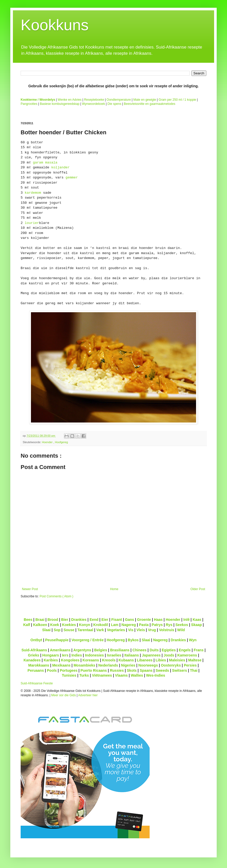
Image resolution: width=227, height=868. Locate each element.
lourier (32, 223)
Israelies (114, 655)
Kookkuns (55, 25)
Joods (169, 655)
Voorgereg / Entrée (88, 640)
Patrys (157, 625)
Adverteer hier (88, 695)
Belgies (101, 650)
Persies (190, 665)
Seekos (182, 625)
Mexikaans (61, 665)
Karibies (51, 660)
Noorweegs (148, 665)
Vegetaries (116, 630)
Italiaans (132, 655)
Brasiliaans (120, 650)
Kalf (27, 625)
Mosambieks (84, 665)
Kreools (109, 660)
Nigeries (128, 665)
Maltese (195, 660)
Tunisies (69, 675)
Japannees (151, 655)
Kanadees (32, 660)
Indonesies (94, 655)
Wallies (137, 675)
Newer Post (30, 589)
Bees (28, 620)
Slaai (46, 630)
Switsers (180, 670)
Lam (115, 625)
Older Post (198, 589)
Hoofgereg (61, 442)
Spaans (146, 670)
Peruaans (36, 670)
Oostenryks (171, 665)
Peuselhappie (57, 640)
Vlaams (121, 675)
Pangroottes (29, 104)
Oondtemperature (119, 100)
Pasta (144, 625)
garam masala (45, 163)
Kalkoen (40, 625)
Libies (161, 660)
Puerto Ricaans (94, 670)
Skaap (196, 625)
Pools (52, 670)
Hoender (47, 442)
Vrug (152, 630)
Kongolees (70, 660)
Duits (154, 650)
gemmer (72, 178)
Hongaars (51, 655)
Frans (199, 650)
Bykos (133, 640)
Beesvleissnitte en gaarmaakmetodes (149, 104)
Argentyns (82, 650)
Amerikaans (60, 650)
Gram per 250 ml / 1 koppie (177, 100)
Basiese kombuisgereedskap (60, 104)
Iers (65, 655)
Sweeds (162, 670)
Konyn (85, 625)
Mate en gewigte (145, 100)
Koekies (69, 625)
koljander (60, 167)
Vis (131, 630)
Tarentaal (85, 630)
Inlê (187, 620)
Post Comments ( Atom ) (56, 596)
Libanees (145, 660)
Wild (181, 630)
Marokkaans (39, 665)
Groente (144, 620)
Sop (57, 630)
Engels (185, 650)
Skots (132, 670)
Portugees (69, 670)
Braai (40, 620)
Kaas (197, 620)
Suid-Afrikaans (34, 650)
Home (114, 589)
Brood (53, 620)
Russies (117, 670)
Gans (130, 620)
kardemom (33, 193)
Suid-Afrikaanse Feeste (37, 683)
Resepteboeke (94, 100)
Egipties (169, 650)
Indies (77, 655)
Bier (65, 620)
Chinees (140, 650)
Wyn (193, 640)
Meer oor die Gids (64, 695)
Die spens (114, 104)
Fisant (116, 620)
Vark (100, 630)
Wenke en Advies (70, 100)
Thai (194, 670)
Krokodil (101, 625)
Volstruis (167, 630)
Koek (55, 625)
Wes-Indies (156, 675)
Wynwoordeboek (94, 104)
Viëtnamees (102, 675)
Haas (158, 620)
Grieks (34, 655)
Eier (105, 620)
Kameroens (187, 655)
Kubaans (126, 660)
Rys (169, 625)
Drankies (79, 620)
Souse (69, 630)
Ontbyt (36, 640)
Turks (84, 675)
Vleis (141, 630)
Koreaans (91, 660)
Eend (94, 620)
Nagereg (129, 625)
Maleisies (177, 660)
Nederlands (108, 665)
